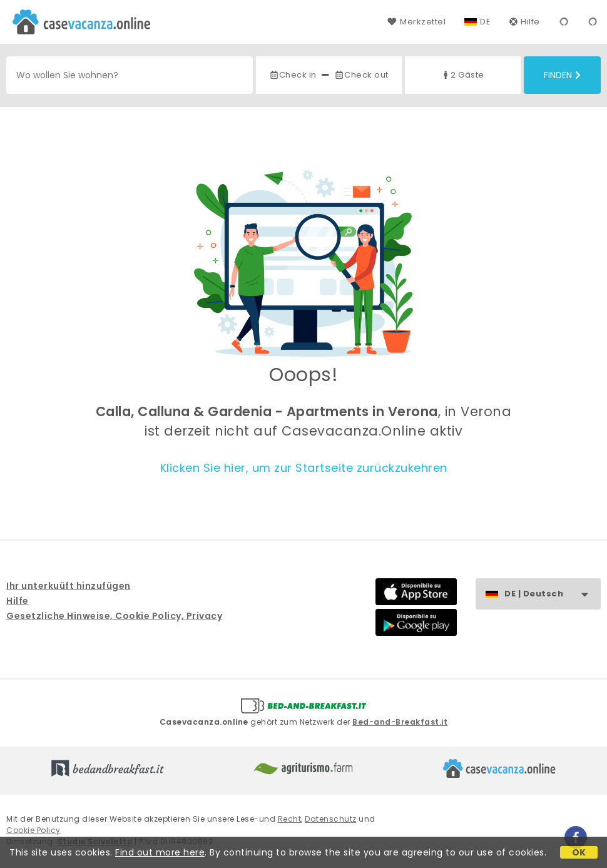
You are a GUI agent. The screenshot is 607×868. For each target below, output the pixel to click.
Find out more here (160, 852)
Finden (562, 75)
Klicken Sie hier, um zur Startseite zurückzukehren (304, 468)
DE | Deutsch (552, 594)
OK (579, 852)
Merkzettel (416, 22)
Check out (361, 75)
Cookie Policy (33, 830)
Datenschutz (331, 819)
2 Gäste (462, 75)
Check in (293, 75)
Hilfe (525, 22)
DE (485, 22)
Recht (290, 819)
